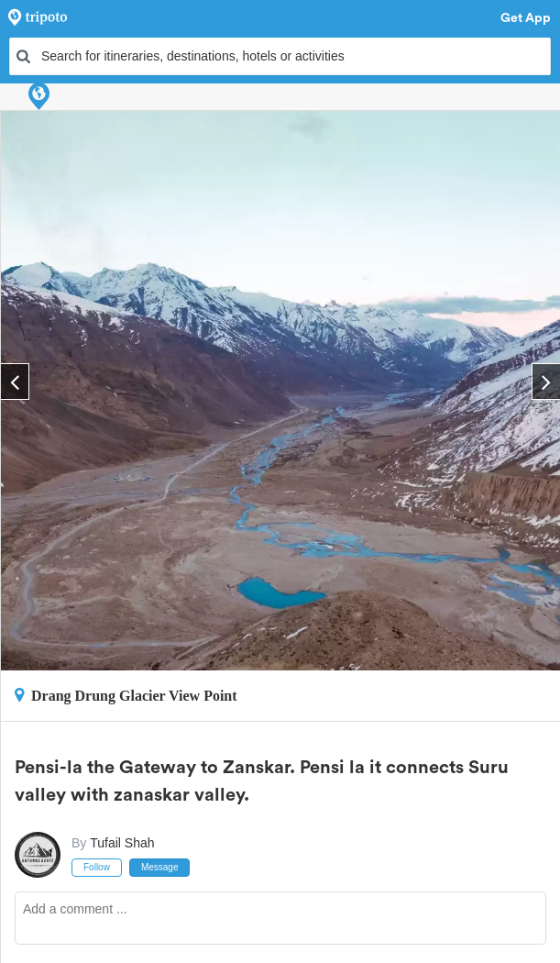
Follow (97, 867)
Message (160, 867)
